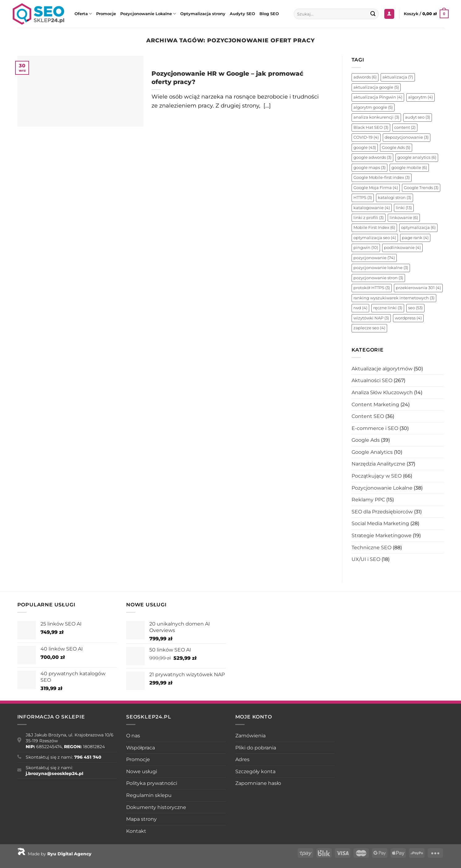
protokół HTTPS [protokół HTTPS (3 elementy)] (372, 288)
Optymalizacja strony (203, 14)
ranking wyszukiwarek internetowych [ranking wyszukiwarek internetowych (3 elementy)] (394, 298)
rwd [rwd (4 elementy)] (360, 308)
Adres (242, 759)
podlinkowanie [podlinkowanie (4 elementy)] (402, 248)
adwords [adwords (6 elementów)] (365, 77)
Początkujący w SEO (377, 476)
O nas (133, 736)
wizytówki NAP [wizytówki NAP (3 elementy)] (371, 318)
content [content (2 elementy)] (405, 127)
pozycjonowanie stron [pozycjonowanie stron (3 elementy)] (378, 278)
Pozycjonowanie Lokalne (148, 14)
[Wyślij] (373, 14)
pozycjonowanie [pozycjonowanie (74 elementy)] (374, 258)
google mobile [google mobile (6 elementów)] (409, 168)
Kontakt (136, 831)
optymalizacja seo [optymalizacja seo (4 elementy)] (375, 238)
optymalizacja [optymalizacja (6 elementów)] (418, 228)
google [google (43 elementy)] (365, 147)
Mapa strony (141, 819)
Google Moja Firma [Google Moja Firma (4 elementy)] (376, 188)
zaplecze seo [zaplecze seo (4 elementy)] (369, 328)
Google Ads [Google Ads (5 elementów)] (396, 147)
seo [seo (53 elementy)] (415, 308)
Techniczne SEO (371, 548)
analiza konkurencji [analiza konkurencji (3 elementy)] (376, 117)
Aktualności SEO (372, 380)
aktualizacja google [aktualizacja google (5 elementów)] (376, 87)
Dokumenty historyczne (156, 807)
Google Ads (366, 440)
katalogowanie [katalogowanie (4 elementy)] (372, 208)
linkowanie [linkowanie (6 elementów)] (404, 218)
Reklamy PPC (368, 500)
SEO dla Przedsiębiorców (382, 512)
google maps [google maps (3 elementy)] (369, 168)
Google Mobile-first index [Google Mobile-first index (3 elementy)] (382, 177)
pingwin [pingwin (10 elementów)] (366, 248)
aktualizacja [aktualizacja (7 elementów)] (398, 77)
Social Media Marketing (380, 523)
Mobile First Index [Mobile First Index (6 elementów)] (374, 228)
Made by (54, 854)
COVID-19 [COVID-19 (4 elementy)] (366, 137)
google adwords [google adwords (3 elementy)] (372, 157)
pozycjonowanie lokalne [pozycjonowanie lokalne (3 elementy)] (381, 268)
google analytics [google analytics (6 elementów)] (417, 157)
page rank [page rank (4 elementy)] (415, 238)
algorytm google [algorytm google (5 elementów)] (373, 107)
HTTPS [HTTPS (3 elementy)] (363, 198)
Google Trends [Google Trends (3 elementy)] (421, 188)
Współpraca (141, 748)
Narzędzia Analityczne (378, 464)
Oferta (83, 14)
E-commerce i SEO (375, 428)
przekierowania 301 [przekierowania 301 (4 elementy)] (418, 288)
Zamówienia (250, 736)
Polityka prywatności (152, 783)
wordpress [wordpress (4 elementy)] (408, 318)
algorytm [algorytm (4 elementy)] (420, 97)
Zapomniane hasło (258, 783)
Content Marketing (375, 405)
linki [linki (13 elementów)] (404, 208)
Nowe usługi (142, 771)
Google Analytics (372, 452)
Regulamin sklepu (149, 795)
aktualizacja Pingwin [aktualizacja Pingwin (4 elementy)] (378, 97)
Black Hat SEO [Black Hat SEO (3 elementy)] (371, 127)
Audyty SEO (242, 14)
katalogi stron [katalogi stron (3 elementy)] (395, 198)
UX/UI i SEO (366, 559)
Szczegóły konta (255, 771)
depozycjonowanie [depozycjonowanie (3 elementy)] (407, 137)
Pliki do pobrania (256, 748)
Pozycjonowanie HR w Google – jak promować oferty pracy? (227, 77)
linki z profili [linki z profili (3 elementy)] (369, 218)
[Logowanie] (389, 14)
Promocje (106, 14)
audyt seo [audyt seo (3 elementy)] (418, 117)
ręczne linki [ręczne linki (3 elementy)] (388, 308)
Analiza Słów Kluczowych (382, 392)
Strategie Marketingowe (382, 535)
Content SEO (368, 416)
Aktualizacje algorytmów (382, 369)
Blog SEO (269, 14)
